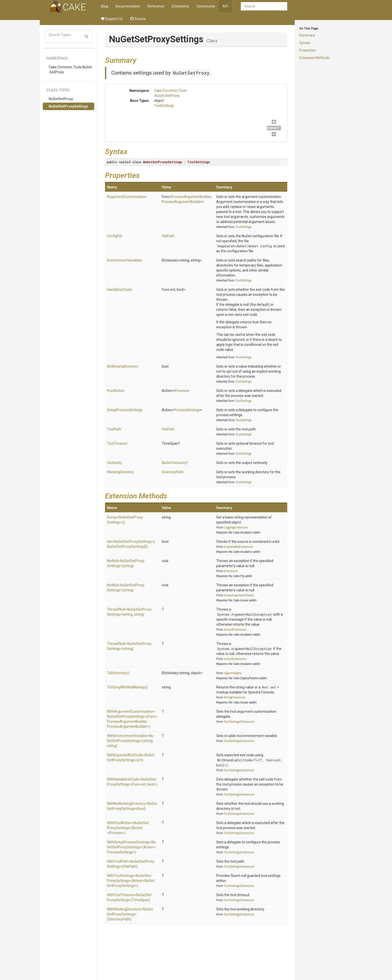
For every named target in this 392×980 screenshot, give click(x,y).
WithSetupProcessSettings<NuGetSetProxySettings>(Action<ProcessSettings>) (131, 847)
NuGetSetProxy (61, 99)
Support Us (112, 19)
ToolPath (114, 429)
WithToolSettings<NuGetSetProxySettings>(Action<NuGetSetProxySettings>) (131, 881)
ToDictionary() (118, 673)
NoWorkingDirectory (123, 366)
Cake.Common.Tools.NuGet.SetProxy (70, 70)
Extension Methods (314, 58)
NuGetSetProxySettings (68, 106)
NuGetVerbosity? (175, 463)
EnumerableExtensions (238, 547)
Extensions (180, 6)
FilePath (168, 236)
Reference (156, 6)
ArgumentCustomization (127, 197)
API (225, 6)
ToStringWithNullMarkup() (127, 687)
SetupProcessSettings (125, 410)
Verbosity (114, 463)
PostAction (116, 391)
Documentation (128, 6)
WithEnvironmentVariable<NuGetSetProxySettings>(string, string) (130, 741)
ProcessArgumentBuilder (191, 197)
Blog (104, 6)
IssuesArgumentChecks (239, 595)
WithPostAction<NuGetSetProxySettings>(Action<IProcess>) (128, 828)
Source (138, 19)
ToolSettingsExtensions (239, 722)
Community (206, 6)
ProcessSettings (187, 410)
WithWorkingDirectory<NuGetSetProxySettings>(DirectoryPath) (130, 914)
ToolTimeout (117, 443)
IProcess (181, 391)
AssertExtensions (235, 630)
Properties (307, 50)
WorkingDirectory (120, 472)
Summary (307, 35)
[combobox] (264, 6)
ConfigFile (115, 236)
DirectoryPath (173, 472)
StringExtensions (235, 697)
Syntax (305, 43)
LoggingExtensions (236, 528)
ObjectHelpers (233, 673)
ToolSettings (164, 106)
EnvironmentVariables (124, 260)
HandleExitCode (119, 290)
